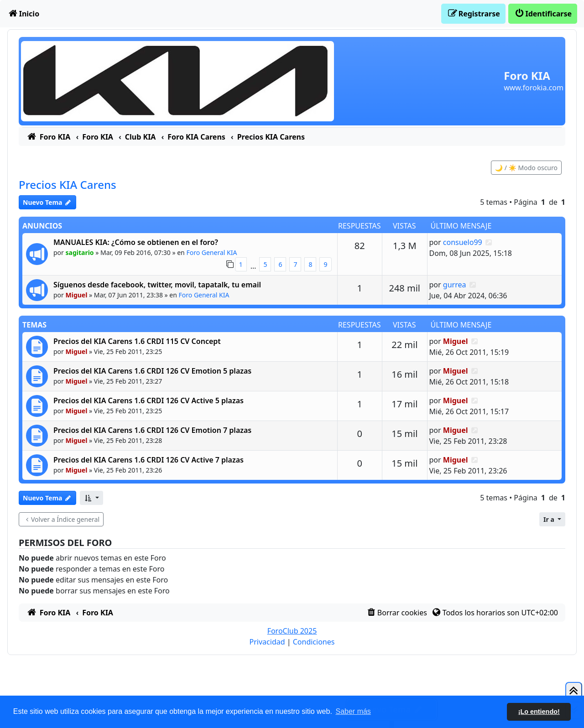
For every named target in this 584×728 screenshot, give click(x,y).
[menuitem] (23, 14)
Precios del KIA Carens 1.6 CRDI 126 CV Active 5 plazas (149, 400)
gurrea (455, 285)
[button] (91, 498)
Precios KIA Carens (68, 185)
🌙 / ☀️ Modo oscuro (526, 168)
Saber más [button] (353, 711)
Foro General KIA (211, 252)
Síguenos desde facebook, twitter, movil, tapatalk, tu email (157, 285)
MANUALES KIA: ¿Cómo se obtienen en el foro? (136, 242)
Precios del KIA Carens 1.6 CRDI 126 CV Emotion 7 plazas (152, 430)
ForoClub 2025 (292, 631)
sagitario (80, 252)
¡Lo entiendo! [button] (539, 712)
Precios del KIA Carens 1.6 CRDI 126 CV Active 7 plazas (149, 460)
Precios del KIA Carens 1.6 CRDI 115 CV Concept (137, 341)
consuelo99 (463, 242)
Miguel (77, 295)
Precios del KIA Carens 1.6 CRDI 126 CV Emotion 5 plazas (152, 371)
